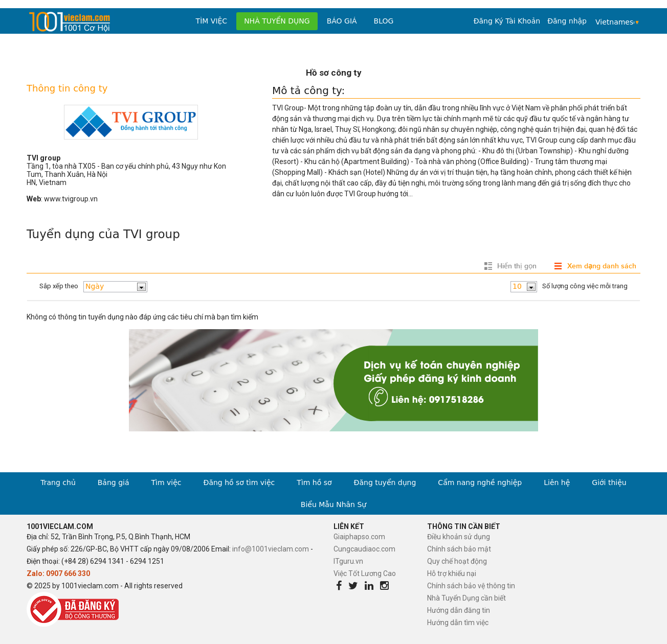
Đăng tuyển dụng (385, 482)
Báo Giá (342, 21)
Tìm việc (212, 21)
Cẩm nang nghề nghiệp (480, 482)
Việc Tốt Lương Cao (365, 573)
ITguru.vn (348, 561)
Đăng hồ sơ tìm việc (239, 482)
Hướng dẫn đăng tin (459, 610)
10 (517, 286)
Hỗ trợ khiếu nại (452, 573)
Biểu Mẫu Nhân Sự (333, 504)
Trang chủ (58, 482)
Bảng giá (114, 482)
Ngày (95, 286)
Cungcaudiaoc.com (364, 549)
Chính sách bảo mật (459, 549)
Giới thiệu (609, 482)
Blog (384, 21)
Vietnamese (615, 22)
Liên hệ (557, 482)
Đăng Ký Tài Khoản (507, 21)
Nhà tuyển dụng (277, 21)
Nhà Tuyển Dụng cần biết (466, 598)
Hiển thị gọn (517, 266)
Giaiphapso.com (359, 537)
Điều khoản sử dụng (459, 537)
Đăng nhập (567, 21)
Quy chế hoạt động (457, 561)
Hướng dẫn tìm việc (458, 623)
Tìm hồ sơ (314, 482)
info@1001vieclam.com (271, 549)
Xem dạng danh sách (602, 266)
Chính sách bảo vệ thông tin (471, 586)
